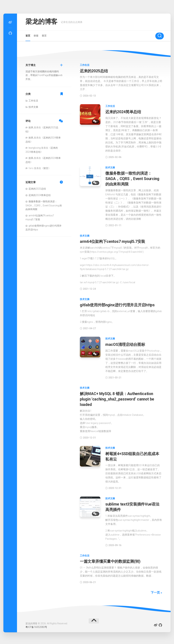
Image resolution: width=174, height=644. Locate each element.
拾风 (31, 127)
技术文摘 (110, 167)
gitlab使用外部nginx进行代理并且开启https (118, 304)
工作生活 (85, 65)
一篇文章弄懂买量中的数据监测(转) (111, 559)
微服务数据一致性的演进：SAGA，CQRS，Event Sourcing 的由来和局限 (133, 178)
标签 (36, 36)
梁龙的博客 (43, 22)
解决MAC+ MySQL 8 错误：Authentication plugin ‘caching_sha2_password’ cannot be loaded (118, 398)
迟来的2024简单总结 (124, 112)
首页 (28, 36)
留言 (44, 36)
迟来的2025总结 (94, 71)
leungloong (35, 148)
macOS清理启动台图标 (126, 344)
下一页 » (156, 590)
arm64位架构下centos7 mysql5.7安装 (113, 241)
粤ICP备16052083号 (36, 625)
